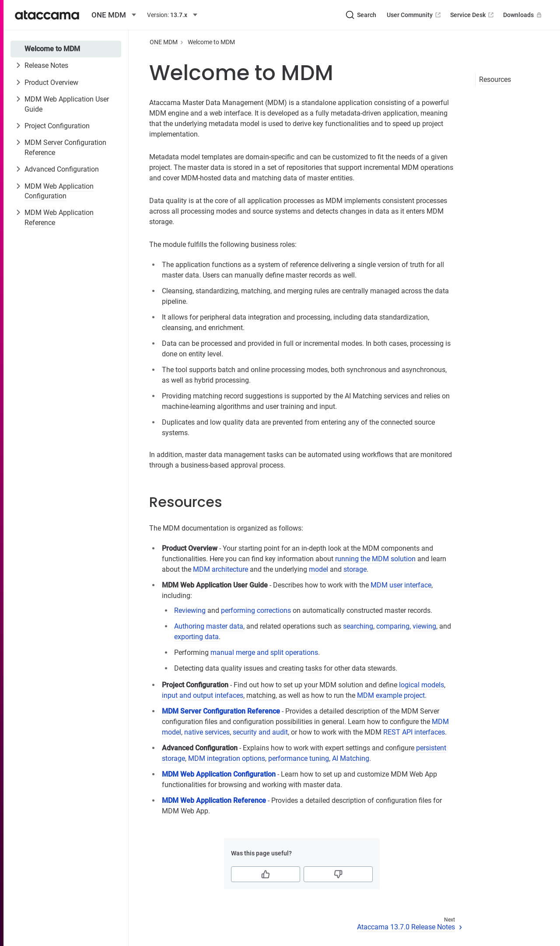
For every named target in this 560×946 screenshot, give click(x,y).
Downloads (523, 15)
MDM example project (391, 695)
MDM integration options (227, 758)
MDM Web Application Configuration (59, 191)
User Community (415, 15)
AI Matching (351, 758)
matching (261, 695)
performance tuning (299, 758)
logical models (422, 685)
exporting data (196, 637)
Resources (495, 79)
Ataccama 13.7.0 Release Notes (406, 927)
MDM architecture (220, 569)
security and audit (260, 732)
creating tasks (300, 668)
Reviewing (190, 610)
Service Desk (473, 15)
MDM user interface (401, 585)
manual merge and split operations (264, 652)
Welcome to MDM (52, 49)
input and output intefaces (203, 695)
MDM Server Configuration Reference (65, 147)
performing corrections (256, 610)
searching (358, 626)
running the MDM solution (375, 559)
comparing (393, 626)
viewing (424, 626)
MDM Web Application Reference (59, 217)
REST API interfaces (414, 732)
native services (207, 732)
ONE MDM (164, 42)
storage (355, 569)
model (318, 569)
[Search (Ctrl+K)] (361, 15)
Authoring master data (209, 626)
